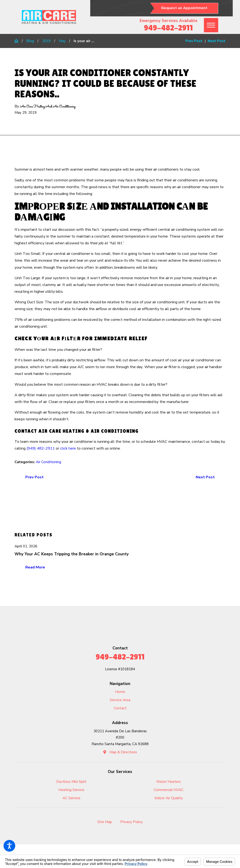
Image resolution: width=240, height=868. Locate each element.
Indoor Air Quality (169, 798)
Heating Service (71, 790)
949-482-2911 (168, 28)
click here (68, 448)
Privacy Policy (131, 822)
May (62, 41)
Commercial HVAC (169, 790)
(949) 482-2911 (41, 448)
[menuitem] (120, 692)
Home (120, 692)
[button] (9, 846)
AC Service (71, 798)
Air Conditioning (49, 462)
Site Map (105, 822)
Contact (120, 708)
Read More (35, 567)
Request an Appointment (184, 8)
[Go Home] (18, 41)
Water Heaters (169, 782)
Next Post (205, 477)
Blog (30, 41)
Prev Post (34, 477)
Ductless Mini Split (71, 782)
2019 (46, 41)
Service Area (120, 700)
